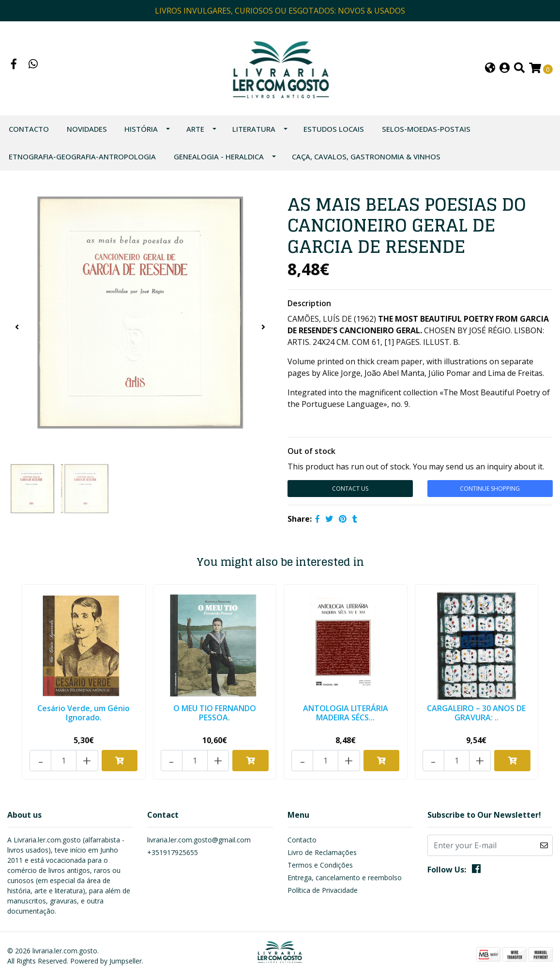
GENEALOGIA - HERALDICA (219, 158)
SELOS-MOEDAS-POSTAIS (426, 131)
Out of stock (311, 453)
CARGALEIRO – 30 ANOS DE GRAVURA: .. (476, 714)
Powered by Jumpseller (106, 961)
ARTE (195, 131)
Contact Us (350, 490)
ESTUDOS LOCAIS (334, 131)
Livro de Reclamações (322, 852)
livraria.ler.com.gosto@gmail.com (199, 840)
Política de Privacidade (323, 890)
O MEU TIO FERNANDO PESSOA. (215, 714)
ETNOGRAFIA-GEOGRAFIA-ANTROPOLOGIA (82, 158)
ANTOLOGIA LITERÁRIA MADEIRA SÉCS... (346, 714)
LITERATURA (254, 131)
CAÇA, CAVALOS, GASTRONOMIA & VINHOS (366, 158)
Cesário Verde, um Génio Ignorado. (83, 714)
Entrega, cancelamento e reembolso (345, 878)
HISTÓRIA (141, 131)
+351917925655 (173, 852)
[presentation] (17, 329)
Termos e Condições (320, 865)
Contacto (29, 131)
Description (309, 305)
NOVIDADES (87, 131)
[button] (490, 70)
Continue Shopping (490, 490)
